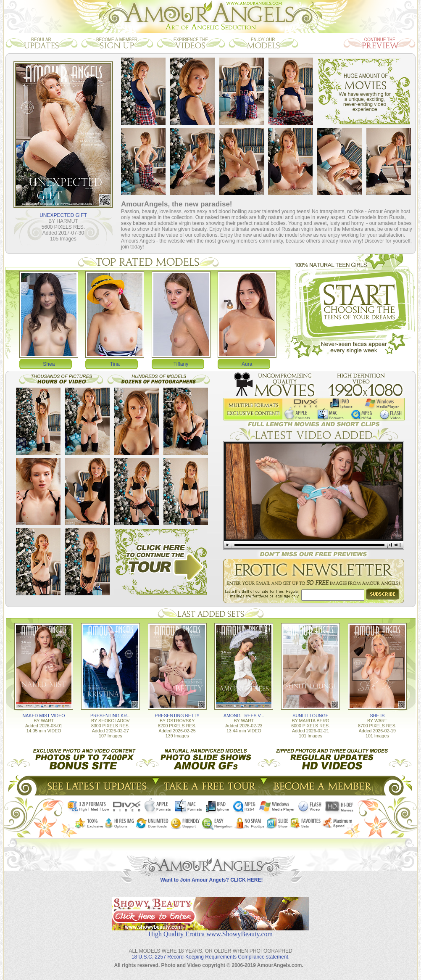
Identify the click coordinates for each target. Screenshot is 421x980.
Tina (115, 364)
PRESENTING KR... (111, 716)
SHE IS (377, 716)
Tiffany (181, 364)
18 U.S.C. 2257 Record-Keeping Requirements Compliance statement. (210, 957)
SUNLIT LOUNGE (310, 716)
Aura (247, 364)
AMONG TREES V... (244, 716)
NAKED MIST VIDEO (44, 716)
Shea (49, 364)
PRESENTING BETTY (177, 716)
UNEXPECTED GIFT (63, 215)
